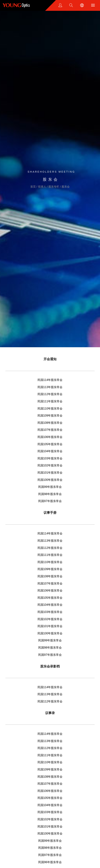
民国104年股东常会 (50, 451)
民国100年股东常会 (50, 480)
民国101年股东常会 (50, 473)
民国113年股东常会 (50, 387)
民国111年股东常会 (50, 401)
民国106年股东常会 (50, 437)
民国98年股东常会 (50, 494)
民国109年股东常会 (50, 416)
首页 (33, 187)
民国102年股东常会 (50, 465)
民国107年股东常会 (50, 430)
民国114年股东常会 (50, 380)
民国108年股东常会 (50, 423)
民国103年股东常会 (50, 458)
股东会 (66, 187)
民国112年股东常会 (50, 394)
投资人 (43, 187)
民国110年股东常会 (50, 409)
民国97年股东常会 (50, 501)
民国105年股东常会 (50, 444)
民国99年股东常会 (50, 487)
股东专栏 (54, 187)
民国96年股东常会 (50, 862)
